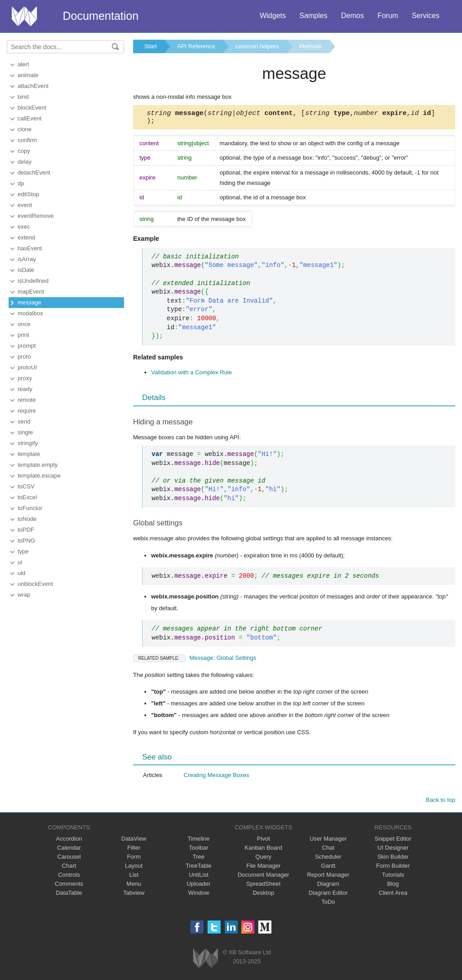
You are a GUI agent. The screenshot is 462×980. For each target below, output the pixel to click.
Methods (310, 46)
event (25, 205)
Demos (353, 16)
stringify (28, 443)
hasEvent (30, 248)
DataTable (69, 895)
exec (24, 227)
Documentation (101, 16)
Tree (199, 859)
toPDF (26, 530)
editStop (28, 194)
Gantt (328, 868)
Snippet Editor (393, 841)
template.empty (38, 465)
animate (28, 75)
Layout (134, 868)
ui (20, 562)
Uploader (199, 886)
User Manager (328, 841)
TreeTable (199, 868)
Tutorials (393, 877)
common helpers (257, 46)
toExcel (27, 497)
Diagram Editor (328, 895)
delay (25, 162)
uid (21, 573)
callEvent (30, 118)
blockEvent (32, 108)
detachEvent (34, 173)
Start (150, 46)
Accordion (69, 841)
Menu (134, 886)
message (30, 302)
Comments (69, 886)
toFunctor (30, 508)
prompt (27, 346)
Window (199, 895)
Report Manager (328, 877)
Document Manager (263, 877)
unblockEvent (35, 584)
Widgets (273, 16)
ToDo (328, 904)
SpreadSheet (263, 886)
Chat (328, 850)
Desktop (263, 895)
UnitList (199, 877)
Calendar (69, 850)
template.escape (39, 476)
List (134, 877)
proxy (25, 378)
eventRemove (36, 216)
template (29, 454)
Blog (393, 886)
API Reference (196, 46)
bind (23, 97)
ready (25, 389)
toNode (27, 519)
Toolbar (199, 850)
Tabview (134, 895)
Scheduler (328, 859)
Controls (69, 877)
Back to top (441, 803)
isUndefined (33, 281)
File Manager (263, 868)
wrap (24, 595)
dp (21, 183)
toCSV (26, 486)
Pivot (263, 841)
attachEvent (33, 86)
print (23, 335)
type (23, 551)
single (25, 432)
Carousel (69, 859)
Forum (388, 16)
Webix (206, 961)
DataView (134, 841)
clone (25, 129)
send (24, 421)
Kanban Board (263, 850)
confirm (27, 140)
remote (27, 400)
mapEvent (31, 292)
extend (26, 237)
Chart (69, 868)
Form (134, 859)
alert (23, 64)
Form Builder (393, 868)
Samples (313, 16)
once (24, 324)
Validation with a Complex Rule (192, 375)
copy (24, 151)
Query (263, 859)
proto (24, 357)
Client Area (393, 895)
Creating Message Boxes (216, 778)
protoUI (27, 367)
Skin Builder (393, 859)
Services (426, 16)
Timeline (199, 841)
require (27, 411)
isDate (26, 270)
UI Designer (393, 850)
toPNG (26, 541)
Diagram (328, 886)
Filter (134, 850)
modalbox (30, 313)
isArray (27, 259)
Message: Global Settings (195, 660)
